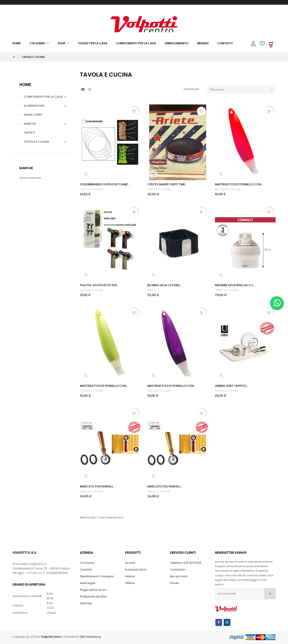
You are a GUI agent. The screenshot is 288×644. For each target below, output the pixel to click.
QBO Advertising (90, 637)
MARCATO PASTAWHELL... (98, 487)
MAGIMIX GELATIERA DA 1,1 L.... (235, 285)
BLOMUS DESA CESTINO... (165, 285)
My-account (179, 577)
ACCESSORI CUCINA (228, 189)
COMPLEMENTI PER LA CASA (43, 97)
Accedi (130, 563)
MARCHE (30, 124)
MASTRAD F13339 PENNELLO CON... (239, 185)
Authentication (136, 570)
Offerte (130, 583)
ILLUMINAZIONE (34, 106)
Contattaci (178, 570)
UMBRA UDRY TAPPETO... (232, 386)
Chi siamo (87, 563)
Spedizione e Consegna (97, 577)
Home (25, 85)
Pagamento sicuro (93, 590)
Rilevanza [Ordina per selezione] (243, 90)
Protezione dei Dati (93, 597)
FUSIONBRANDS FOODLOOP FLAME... (105, 185)
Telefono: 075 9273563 (186, 563)
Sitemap (86, 603)
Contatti (86, 570)
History (130, 577)
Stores (174, 583)
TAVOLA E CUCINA (37, 142)
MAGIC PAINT (33, 115)
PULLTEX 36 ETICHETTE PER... (99, 285)
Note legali (88, 583)
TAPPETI (29, 133)
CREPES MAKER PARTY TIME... (167, 185)
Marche (26, 168)
